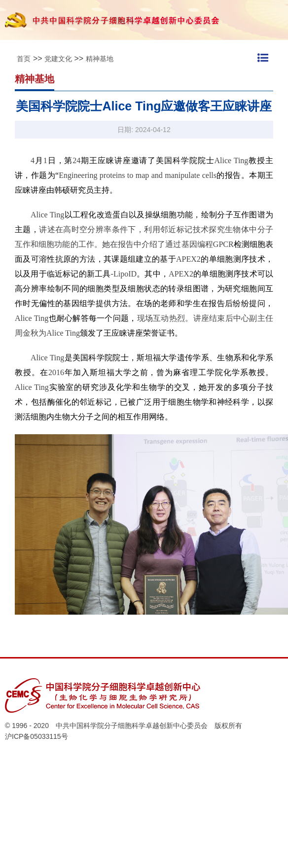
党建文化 (58, 59)
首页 (24, 59)
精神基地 (100, 59)
